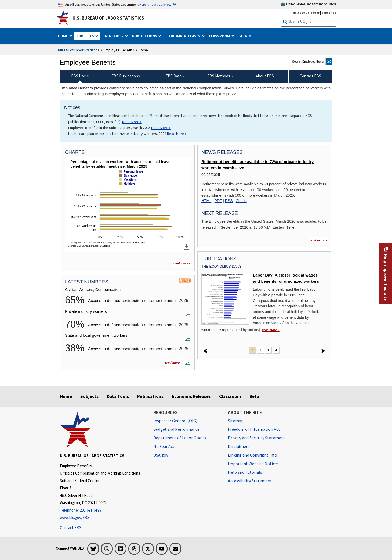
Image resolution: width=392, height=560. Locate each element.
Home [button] (63, 36)
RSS (229, 201)
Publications (150, 396)
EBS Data (174, 76)
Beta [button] (243, 36)
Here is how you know (155, 4)
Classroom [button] (220, 36)
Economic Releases (191, 396)
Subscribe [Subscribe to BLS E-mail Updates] (329, 12)
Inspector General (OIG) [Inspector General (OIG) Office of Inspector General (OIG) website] (175, 421)
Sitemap (236, 421)
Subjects (89, 396)
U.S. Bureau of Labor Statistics (108, 18)
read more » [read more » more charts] (182, 263)
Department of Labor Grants (180, 438)
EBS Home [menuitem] (80, 76)
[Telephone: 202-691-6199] (103, 510)
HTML (206, 201)
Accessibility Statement (250, 481)
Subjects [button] (86, 36)
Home (66, 396)
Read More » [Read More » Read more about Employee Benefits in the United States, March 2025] (161, 128)
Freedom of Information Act (254, 429)
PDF (218, 201)
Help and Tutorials (245, 472)
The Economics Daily (222, 266)
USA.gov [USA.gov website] (161, 455)
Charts (241, 201)
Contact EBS (71, 528)
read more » (174, 363)
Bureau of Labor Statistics (79, 50)
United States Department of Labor (308, 4)
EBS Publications (126, 76)
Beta (254, 396)
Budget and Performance (176, 429)
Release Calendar (306, 12)
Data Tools (118, 396)
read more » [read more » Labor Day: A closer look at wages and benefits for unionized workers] (271, 330)
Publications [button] (145, 36)
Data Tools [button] (113, 36)
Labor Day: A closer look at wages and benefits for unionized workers (286, 278)
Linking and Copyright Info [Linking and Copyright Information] (253, 455)
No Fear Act (164, 446)
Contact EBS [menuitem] (310, 76)
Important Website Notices (253, 464)
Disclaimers (239, 446)
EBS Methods (219, 76)
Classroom (230, 396)
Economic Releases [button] (183, 36)
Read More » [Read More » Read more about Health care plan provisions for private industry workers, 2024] (177, 134)
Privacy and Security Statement (257, 438)
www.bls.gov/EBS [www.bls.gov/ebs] (75, 517)
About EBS (265, 76)
